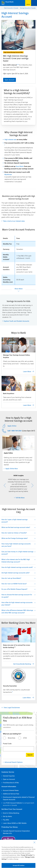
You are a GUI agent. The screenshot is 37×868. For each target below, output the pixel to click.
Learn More (27, 372)
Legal (4, 854)
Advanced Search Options (14, 762)
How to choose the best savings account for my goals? (17, 596)
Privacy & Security (20, 854)
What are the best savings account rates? (16, 527)
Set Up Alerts (7, 816)
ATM (25, 738)
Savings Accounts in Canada (28, 8)
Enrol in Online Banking (11, 813)
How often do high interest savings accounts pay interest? (17, 604)
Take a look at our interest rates (14, 221)
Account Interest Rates (11, 790)
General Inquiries (9, 776)
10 (18, 65)
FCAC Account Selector (14, 803)
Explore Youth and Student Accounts (16, 321)
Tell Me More (16, 498)
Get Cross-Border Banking (22, 664)
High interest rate (10, 140)
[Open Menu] (34, 3)
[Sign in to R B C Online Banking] (28, 3)
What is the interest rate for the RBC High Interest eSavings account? (16, 561)
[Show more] (19, 290)
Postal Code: (7, 744)
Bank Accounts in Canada (11, 8)
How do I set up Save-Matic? (11, 578)
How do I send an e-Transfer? (14, 533)
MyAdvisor (8, 174)
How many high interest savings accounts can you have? (16, 545)
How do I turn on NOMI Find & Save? (14, 584)
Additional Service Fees (11, 794)
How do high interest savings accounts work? (17, 567)
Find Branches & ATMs (11, 783)
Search (30, 755)
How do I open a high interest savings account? (15, 521)
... (2, 8)
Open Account (10, 80)
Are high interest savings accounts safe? (16, 573)
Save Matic (20, 166)
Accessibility (10, 854)
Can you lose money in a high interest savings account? (17, 553)
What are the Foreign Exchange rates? (15, 538)
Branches (12, 738)
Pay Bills (6, 820)
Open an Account (9, 779)
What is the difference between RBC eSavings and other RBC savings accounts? (17, 611)
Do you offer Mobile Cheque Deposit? (14, 589)
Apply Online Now (12, 469)
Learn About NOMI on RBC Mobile (15, 823)
